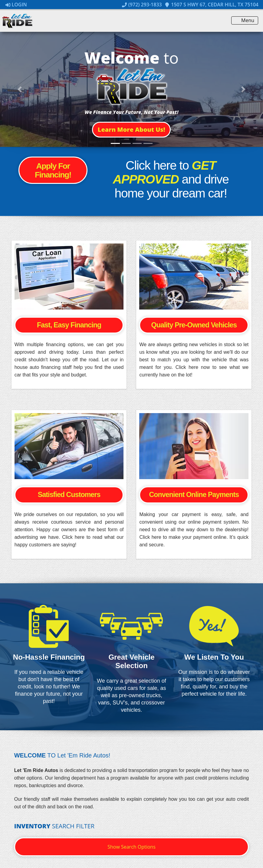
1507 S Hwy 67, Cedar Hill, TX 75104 (212, 5)
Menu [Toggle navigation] (245, 21)
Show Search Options (131, 847)
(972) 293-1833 (142, 5)
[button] (131, 130)
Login (16, 5)
